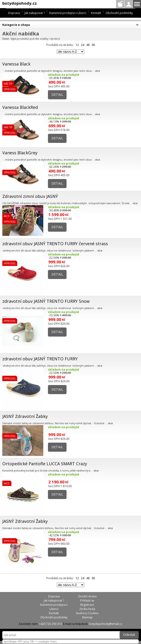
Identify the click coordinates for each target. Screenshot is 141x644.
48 (88, 45)
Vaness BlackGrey (20, 153)
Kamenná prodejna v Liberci (68, 13)
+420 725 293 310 (50, 624)
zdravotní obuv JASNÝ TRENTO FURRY (40, 359)
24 (83, 45)
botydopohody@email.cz (106, 624)
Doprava (14, 13)
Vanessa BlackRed (20, 107)
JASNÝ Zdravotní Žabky (25, 416)
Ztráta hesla (87, 609)
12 (77, 45)
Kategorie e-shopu (16, 25)
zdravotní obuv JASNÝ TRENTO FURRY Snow (46, 301)
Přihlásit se (87, 601)
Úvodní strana (87, 596)
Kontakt (96, 13)
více (98, 71)
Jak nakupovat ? (35, 13)
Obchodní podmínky (119, 13)
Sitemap (87, 617)
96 (93, 45)
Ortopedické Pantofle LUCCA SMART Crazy (45, 464)
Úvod (5, 39)
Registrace (87, 605)
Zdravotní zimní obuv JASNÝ (30, 196)
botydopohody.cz (20, 3)
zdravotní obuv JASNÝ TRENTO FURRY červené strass (55, 244)
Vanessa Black (16, 64)
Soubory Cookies (87, 613)
